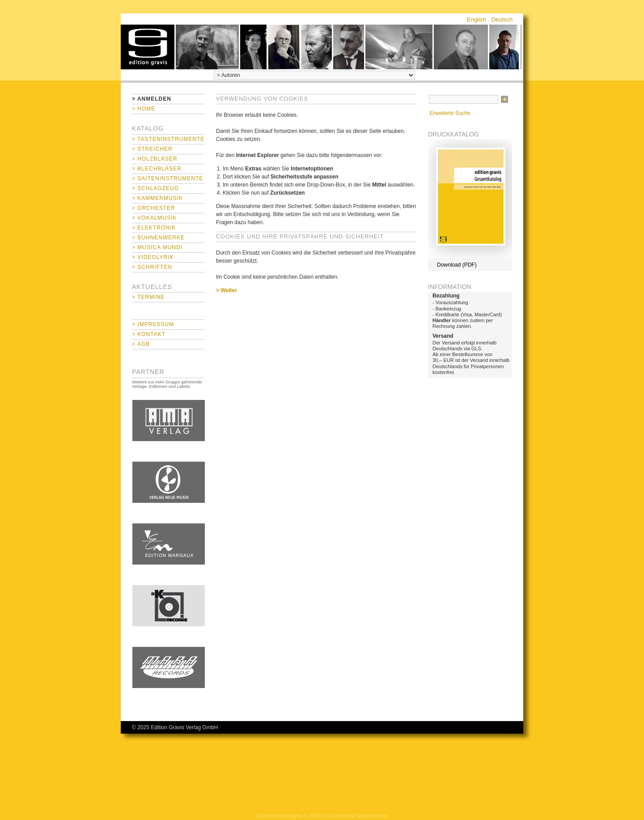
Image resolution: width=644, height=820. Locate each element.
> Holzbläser (155, 159)
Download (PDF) (457, 265)
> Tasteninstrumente (168, 139)
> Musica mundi (157, 247)
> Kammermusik (157, 198)
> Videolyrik (153, 257)
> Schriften (152, 267)
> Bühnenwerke (158, 238)
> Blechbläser (157, 169)
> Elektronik (154, 228)
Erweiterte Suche (450, 113)
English (477, 19)
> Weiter (227, 290)
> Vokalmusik (154, 218)
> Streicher (152, 149)
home (148, 47)
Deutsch (502, 19)
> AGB (141, 344)
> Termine (148, 297)
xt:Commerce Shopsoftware (356, 816)
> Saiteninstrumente (167, 178)
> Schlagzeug (155, 188)
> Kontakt (149, 334)
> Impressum (153, 324)
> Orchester (154, 208)
